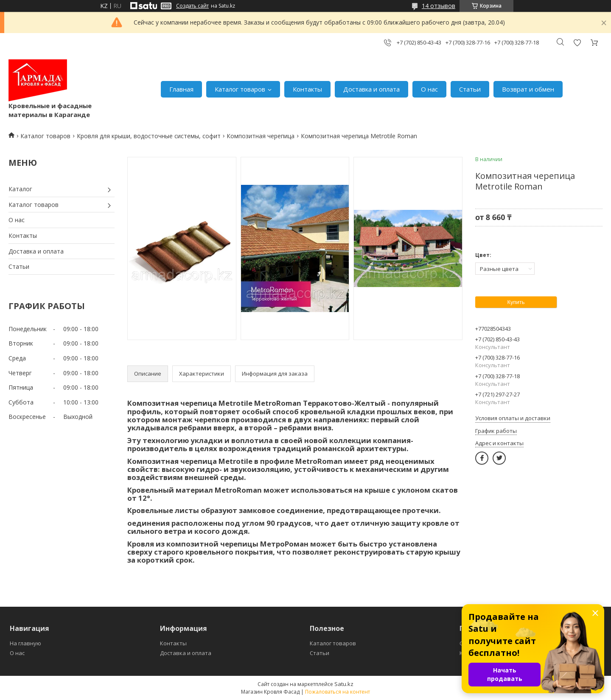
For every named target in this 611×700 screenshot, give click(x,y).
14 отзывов (439, 6)
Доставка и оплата (371, 89)
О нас (429, 89)
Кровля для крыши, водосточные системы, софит (149, 136)
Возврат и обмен (528, 89)
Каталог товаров (240, 89)
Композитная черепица (261, 136)
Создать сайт (192, 6)
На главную (25, 643)
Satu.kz (344, 684)
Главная (181, 89)
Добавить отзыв (577, 43)
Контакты (307, 89)
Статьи (470, 89)
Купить (516, 302)
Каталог (20, 189)
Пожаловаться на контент (338, 692)
